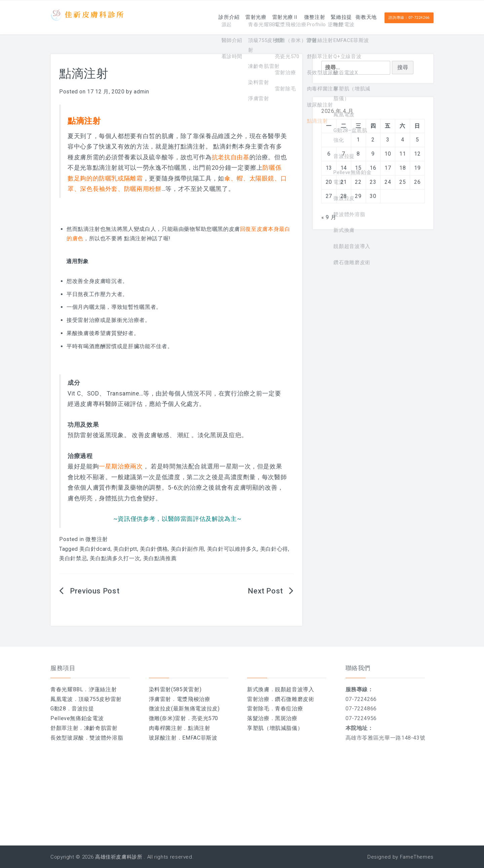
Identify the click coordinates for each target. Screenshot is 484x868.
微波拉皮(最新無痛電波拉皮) (184, 709)
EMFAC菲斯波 (200, 738)
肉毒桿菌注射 (166, 728)
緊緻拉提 (330, 17)
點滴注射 (199, 728)
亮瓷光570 (205, 718)
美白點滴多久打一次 (115, 558)
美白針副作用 (188, 549)
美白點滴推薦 (160, 558)
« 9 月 (329, 217)
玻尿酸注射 (163, 738)
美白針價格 (154, 549)
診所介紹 (196, 17)
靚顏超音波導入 (294, 689)
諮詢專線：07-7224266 (409, 17)
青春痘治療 (289, 709)
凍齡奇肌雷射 (101, 728)
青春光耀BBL (67, 689)
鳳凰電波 (62, 699)
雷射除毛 (258, 709)
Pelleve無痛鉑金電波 (77, 718)
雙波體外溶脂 (106, 738)
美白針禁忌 (73, 558)
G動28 (58, 709)
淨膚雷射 (160, 699)
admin (141, 92)
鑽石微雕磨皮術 (294, 699)
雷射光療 (228, 17)
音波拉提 (83, 709)
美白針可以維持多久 (232, 549)
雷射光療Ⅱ (263, 17)
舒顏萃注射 (64, 728)
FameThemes (417, 857)
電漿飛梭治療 (194, 699)
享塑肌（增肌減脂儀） (275, 728)
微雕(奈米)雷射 (168, 718)
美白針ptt (125, 549)
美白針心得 (274, 549)
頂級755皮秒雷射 (100, 699)
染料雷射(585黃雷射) (175, 689)
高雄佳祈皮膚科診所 (119, 857)
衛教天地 (362, 17)
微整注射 (298, 17)
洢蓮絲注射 (103, 689)
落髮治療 (258, 718)
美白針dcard (95, 549)
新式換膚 (258, 689)
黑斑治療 (286, 718)
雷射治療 (258, 699)
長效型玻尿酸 (67, 738)
